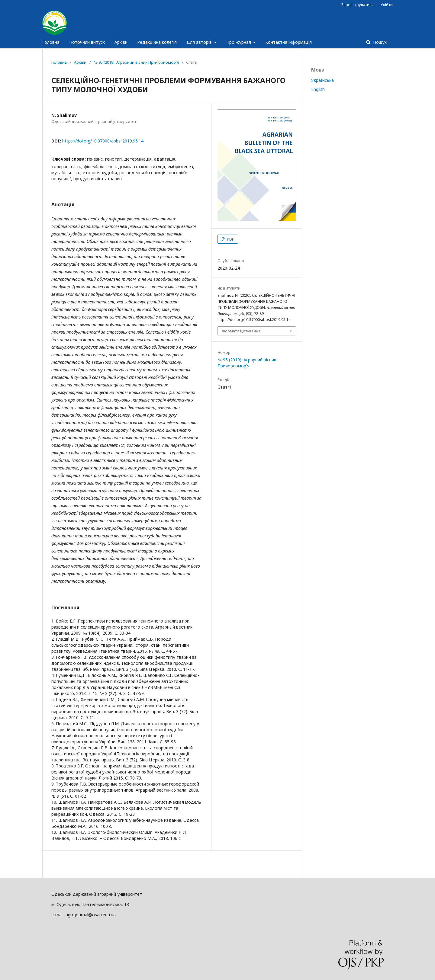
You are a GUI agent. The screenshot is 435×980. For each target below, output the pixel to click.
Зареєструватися (358, 5)
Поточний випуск (87, 42)
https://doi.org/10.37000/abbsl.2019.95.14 (103, 141)
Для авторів (200, 42)
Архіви (121, 42)
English (318, 89)
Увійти (387, 5)
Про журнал (239, 42)
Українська (322, 80)
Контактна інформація (288, 42)
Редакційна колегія (157, 42)
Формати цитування (241, 331)
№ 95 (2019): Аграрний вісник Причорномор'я (136, 62)
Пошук (379, 42)
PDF (230, 239)
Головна (51, 42)
